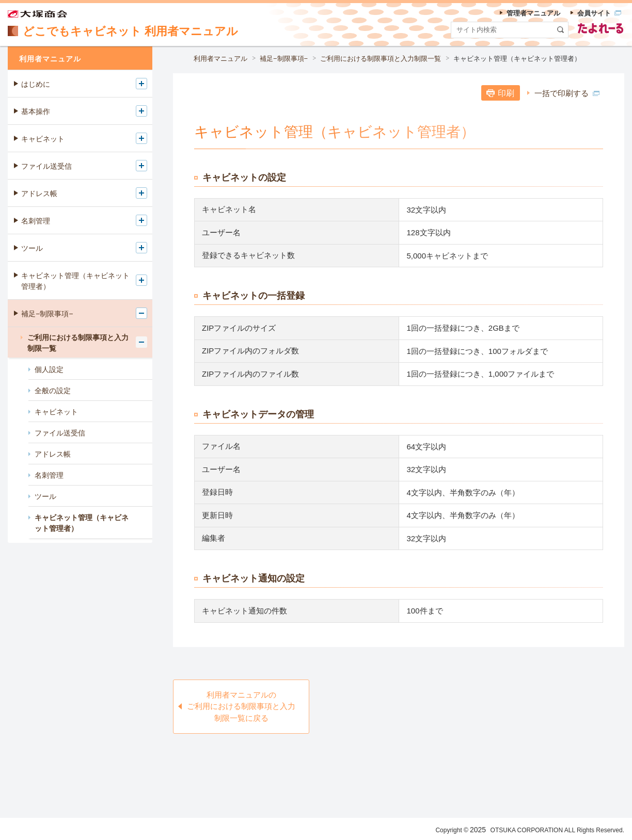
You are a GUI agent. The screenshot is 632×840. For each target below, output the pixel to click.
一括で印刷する (567, 93)
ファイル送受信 (46, 166)
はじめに (36, 84)
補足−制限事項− (284, 59)
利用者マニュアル (220, 59)
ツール (32, 248)
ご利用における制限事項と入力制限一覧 (381, 59)
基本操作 (36, 111)
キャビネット (43, 139)
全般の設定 (53, 391)
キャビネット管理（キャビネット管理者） (517, 59)
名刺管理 (36, 221)
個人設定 (49, 369)
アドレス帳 (39, 193)
